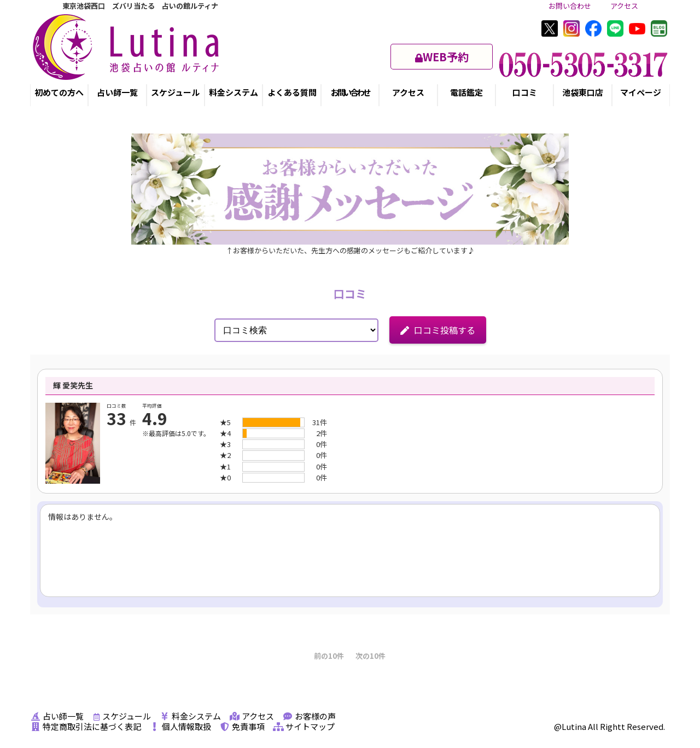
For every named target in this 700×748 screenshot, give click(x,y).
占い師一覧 (117, 92)
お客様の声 (309, 716)
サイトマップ (304, 726)
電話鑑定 (466, 92)
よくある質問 (292, 92)
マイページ (641, 92)
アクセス (624, 6)
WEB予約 (442, 57)
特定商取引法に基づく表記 (86, 726)
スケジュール (175, 92)
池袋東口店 (583, 92)
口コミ (525, 92)
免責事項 (242, 726)
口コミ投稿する (438, 330)
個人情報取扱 (180, 726)
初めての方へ (59, 92)
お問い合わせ (570, 6)
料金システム (234, 92)
